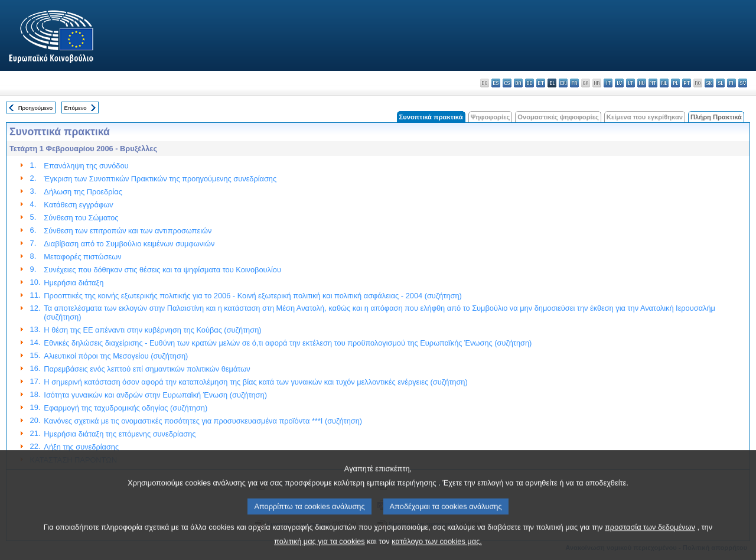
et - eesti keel (541, 83)
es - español (496, 83)
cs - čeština (507, 83)
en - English (563, 83)
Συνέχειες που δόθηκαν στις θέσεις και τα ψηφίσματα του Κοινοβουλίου (162, 270)
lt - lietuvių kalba (630, 83)
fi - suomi (731, 83)
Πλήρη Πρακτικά (716, 117)
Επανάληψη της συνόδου (86, 166)
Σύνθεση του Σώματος (81, 218)
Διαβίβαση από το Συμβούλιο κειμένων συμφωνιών (129, 244)
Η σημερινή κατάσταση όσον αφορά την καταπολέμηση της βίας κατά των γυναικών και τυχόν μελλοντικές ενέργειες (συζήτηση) (255, 382)
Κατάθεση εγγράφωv (78, 205)
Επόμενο (75, 108)
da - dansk (518, 83)
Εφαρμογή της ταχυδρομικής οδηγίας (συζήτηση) (126, 408)
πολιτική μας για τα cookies (320, 551)
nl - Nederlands (664, 83)
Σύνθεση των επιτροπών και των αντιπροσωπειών (128, 231)
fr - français (574, 83)
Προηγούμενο (35, 108)
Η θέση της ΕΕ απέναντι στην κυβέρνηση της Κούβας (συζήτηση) (152, 330)
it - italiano (608, 83)
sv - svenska (743, 83)
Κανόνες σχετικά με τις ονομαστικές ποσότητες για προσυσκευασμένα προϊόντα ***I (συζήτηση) (203, 421)
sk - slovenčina (709, 83)
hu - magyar (642, 83)
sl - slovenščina (720, 83)
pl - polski (675, 83)
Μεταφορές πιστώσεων (82, 257)
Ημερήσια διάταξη (74, 283)
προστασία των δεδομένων (650, 537)
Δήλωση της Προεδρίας (83, 192)
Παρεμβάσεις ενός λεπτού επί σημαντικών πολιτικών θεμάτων (147, 369)
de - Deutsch (529, 83)
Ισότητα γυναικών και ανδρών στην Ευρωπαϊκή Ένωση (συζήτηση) (155, 395)
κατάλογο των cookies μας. (437, 551)
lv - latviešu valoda (619, 83)
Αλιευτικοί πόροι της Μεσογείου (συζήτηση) (116, 356)
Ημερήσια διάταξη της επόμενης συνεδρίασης (120, 434)
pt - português (687, 83)
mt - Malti (653, 83)
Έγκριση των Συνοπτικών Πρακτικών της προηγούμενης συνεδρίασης (160, 179)
